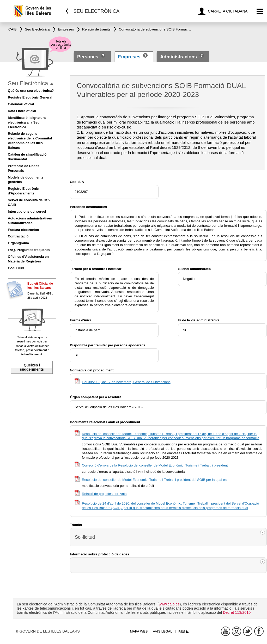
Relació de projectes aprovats (104, 494)
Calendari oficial (21, 104)
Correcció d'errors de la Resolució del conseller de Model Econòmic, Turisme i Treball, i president (155, 465)
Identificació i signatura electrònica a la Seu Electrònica (27, 122)
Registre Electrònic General (30, 97)
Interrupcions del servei (27, 211)
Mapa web (139, 631)
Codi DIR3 (16, 268)
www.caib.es (169, 604)
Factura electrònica (23, 230)
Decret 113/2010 (237, 612)
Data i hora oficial (22, 111)
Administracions (178, 57)
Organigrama (18, 243)
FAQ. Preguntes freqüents (29, 250)
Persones (88, 57)
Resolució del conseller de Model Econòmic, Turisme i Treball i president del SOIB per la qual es (154, 480)
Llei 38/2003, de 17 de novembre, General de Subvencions (126, 382)
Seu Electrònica (28, 83)
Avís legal (163, 631)
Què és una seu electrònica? (31, 91)
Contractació (18, 236)
